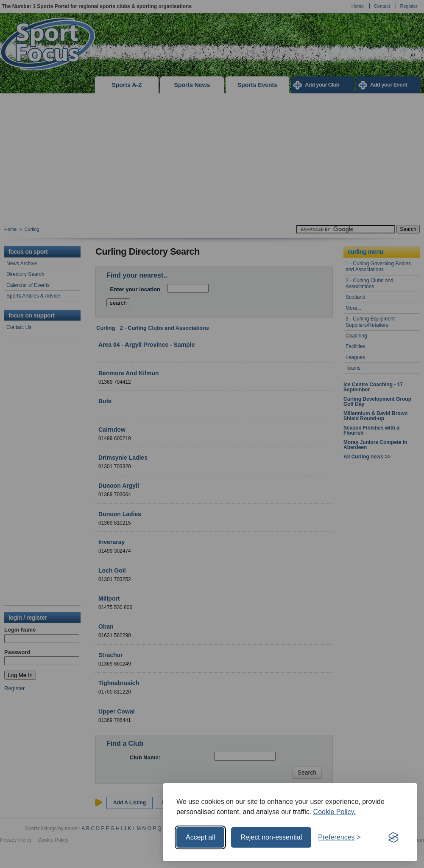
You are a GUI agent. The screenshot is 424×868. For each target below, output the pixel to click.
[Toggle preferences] (339, 837)
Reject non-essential (271, 837)
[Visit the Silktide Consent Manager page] (393, 837)
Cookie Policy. (335, 812)
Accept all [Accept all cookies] (200, 837)
